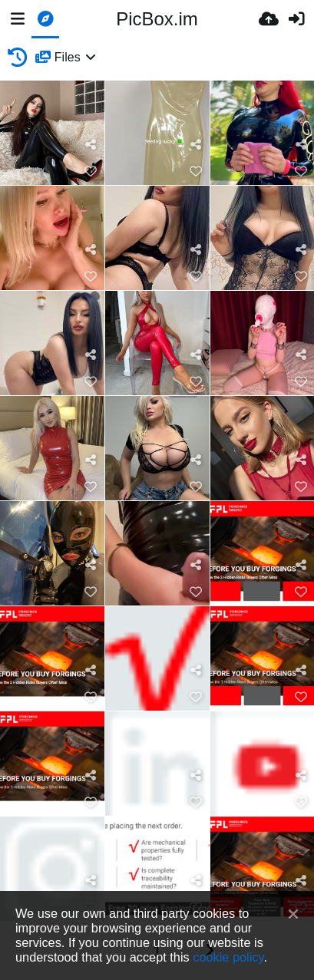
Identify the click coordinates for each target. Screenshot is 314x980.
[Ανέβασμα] (269, 19)
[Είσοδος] (296, 19)
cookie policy (228, 957)
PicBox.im (157, 19)
